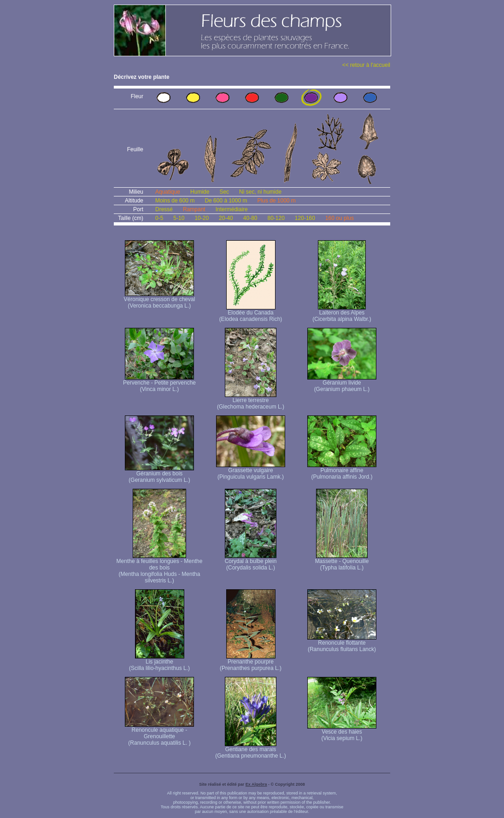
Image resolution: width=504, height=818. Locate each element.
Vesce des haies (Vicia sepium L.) (342, 732)
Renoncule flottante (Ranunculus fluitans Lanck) (342, 643)
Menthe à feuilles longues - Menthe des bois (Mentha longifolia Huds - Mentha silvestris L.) (160, 568)
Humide (200, 192)
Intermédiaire (232, 209)
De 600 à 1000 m (226, 201)
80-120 (276, 218)
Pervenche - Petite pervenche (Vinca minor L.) (159, 383)
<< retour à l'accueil (366, 65)
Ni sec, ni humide (260, 192)
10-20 (202, 218)
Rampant (194, 209)
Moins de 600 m (175, 201)
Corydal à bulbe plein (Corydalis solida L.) (251, 562)
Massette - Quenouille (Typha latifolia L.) (342, 562)
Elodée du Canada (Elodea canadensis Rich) (251, 313)
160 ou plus (340, 218)
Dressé (164, 209)
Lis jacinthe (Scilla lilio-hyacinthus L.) (159, 662)
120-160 (305, 218)
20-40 (226, 218)
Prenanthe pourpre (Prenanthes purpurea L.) (251, 662)
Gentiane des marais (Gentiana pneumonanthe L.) (250, 750)
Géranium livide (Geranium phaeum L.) (342, 383)
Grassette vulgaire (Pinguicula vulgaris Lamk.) (251, 471)
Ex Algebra (256, 784)
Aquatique (168, 192)
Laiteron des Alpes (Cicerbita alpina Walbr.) (342, 313)
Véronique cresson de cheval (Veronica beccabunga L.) (160, 300)
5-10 (179, 218)
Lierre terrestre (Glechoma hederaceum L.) (251, 401)
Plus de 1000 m (276, 201)
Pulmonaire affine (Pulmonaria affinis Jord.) (342, 471)
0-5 (159, 218)
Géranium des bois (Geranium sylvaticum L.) (159, 474)
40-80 (250, 218)
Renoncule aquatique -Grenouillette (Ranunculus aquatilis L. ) (159, 734)
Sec (224, 192)
